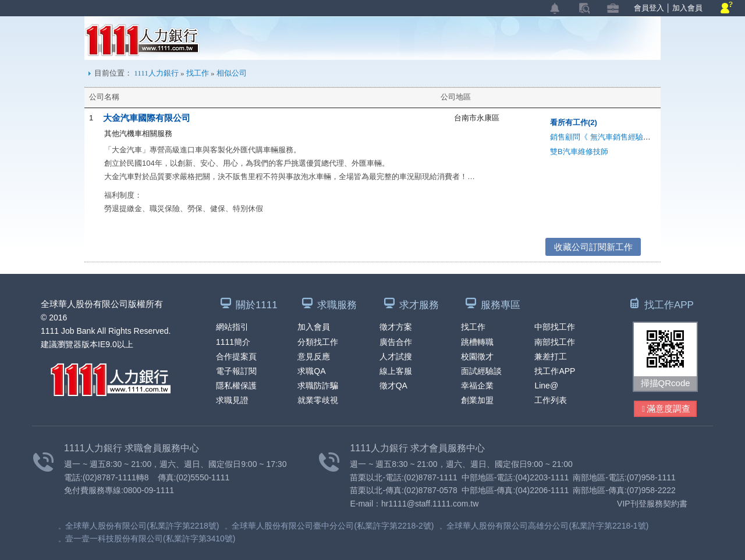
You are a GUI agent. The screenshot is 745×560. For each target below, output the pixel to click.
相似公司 (232, 73)
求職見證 (232, 400)
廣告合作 (396, 342)
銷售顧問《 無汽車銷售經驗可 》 (605, 137)
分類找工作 (318, 342)
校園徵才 (477, 356)
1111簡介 (233, 342)
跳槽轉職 (477, 342)
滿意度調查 (666, 409)
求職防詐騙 (318, 386)
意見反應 (314, 356)
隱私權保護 (236, 386)
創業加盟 (477, 400)
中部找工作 (555, 327)
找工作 (198, 73)
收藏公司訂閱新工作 (593, 247)
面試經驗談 (481, 371)
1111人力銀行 (142, 40)
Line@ (546, 386)
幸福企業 (477, 386)
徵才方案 (396, 327)
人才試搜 (396, 356)
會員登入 (649, 8)
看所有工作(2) (574, 122)
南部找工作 (555, 342)
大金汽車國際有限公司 (147, 118)
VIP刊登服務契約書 (652, 504)
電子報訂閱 (236, 371)
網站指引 (232, 327)
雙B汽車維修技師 (579, 151)
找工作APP (555, 371)
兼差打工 (551, 356)
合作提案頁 (236, 356)
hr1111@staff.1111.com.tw (430, 504)
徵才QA (393, 386)
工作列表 (551, 400)
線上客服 (396, 371)
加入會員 (687, 8)
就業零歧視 (318, 400)
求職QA (311, 371)
